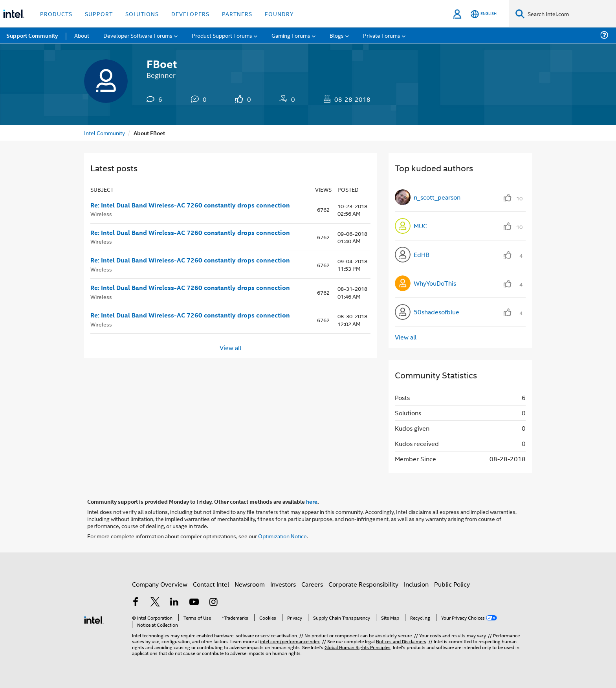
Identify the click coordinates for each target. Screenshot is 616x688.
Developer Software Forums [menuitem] (138, 35)
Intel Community (104, 133)
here (312, 501)
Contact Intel (211, 584)
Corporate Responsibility (363, 584)
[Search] (520, 14)
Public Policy (452, 584)
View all (230, 347)
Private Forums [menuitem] (382, 35)
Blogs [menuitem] (337, 35)
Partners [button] (237, 14)
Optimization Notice (282, 536)
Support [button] (99, 14)
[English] (484, 14)
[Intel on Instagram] (213, 603)
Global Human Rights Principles (357, 647)
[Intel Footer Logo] (94, 619)
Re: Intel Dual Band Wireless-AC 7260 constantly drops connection (190, 205)
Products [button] (56, 14)
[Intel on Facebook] (136, 603)
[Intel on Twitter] (155, 603)
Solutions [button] (142, 14)
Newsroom (250, 584)
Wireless (101, 214)
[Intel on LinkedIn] (174, 603)
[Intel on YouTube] (194, 603)
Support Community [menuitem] (32, 35)
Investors (283, 584)
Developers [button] (190, 14)
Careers (312, 584)
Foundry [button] (279, 14)
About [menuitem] (82, 35)
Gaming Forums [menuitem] (291, 35)
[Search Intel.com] (570, 14)
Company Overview (160, 584)
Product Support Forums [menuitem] (222, 35)
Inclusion (416, 584)
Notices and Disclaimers (401, 641)
